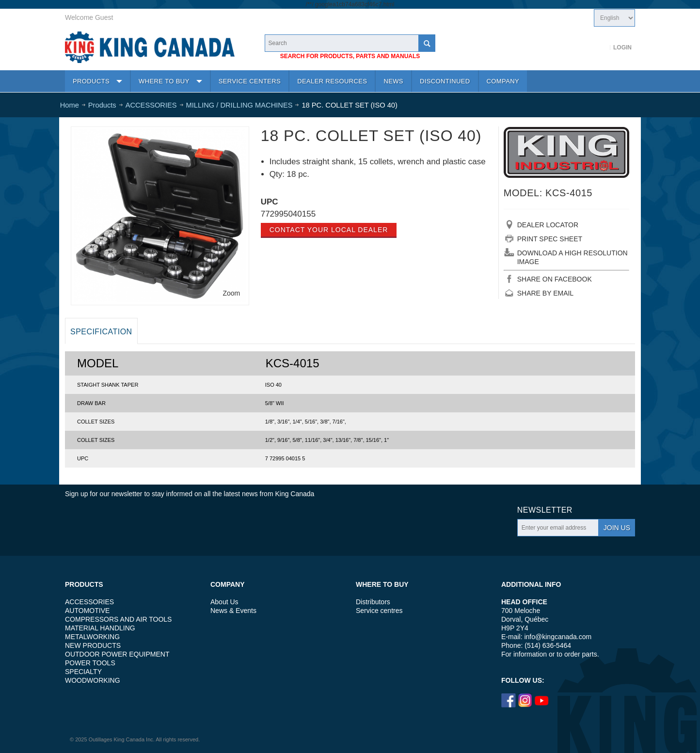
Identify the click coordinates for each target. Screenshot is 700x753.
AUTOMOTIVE (87, 611)
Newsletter (545, 510)
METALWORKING (92, 637)
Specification (101, 332)
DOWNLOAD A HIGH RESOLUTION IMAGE (573, 257)
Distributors (373, 602)
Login (622, 47)
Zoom (231, 293)
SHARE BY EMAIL (545, 293)
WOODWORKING (93, 680)
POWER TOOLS (90, 663)
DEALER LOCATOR (548, 225)
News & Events (233, 611)
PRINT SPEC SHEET (550, 239)
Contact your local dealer (329, 230)
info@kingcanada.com (558, 637)
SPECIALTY (83, 672)
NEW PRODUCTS (93, 645)
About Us (224, 602)
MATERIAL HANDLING (100, 628)
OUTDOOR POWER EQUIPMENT (117, 654)
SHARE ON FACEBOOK (555, 279)
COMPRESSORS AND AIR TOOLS (118, 619)
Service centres (379, 611)
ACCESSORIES (89, 602)
